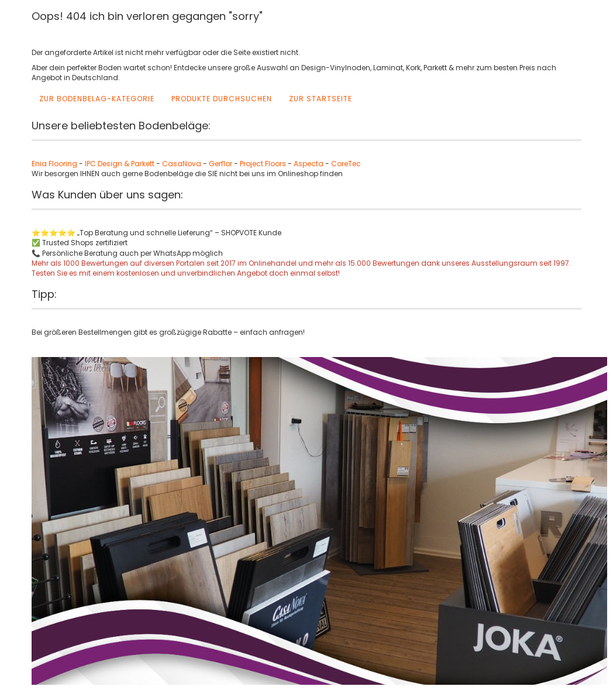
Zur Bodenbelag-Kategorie (97, 99)
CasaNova (182, 164)
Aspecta (309, 164)
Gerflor (221, 164)
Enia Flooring (54, 164)
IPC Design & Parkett (120, 164)
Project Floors (263, 164)
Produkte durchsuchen (222, 99)
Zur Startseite (321, 99)
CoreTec (346, 164)
